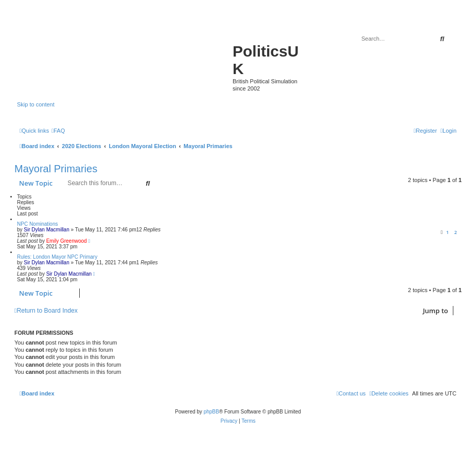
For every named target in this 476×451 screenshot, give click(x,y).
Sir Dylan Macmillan (46, 230)
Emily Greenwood (67, 241)
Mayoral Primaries (56, 169)
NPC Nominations (37, 224)
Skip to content (36, 104)
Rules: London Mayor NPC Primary (57, 257)
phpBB (211, 412)
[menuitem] (58, 131)
